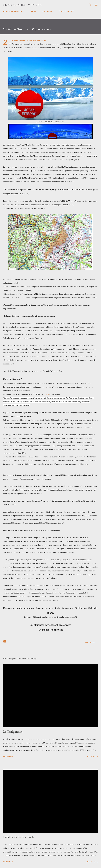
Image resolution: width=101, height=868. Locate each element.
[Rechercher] (90, 5)
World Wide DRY (66, 11)
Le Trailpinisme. (13, 731)
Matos (33, 11)
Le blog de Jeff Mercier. (23, 5)
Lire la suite (92, 756)
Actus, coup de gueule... (13, 11)
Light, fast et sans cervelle (19, 837)
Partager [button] (90, 642)
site (47, 394)
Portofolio (47, 11)
